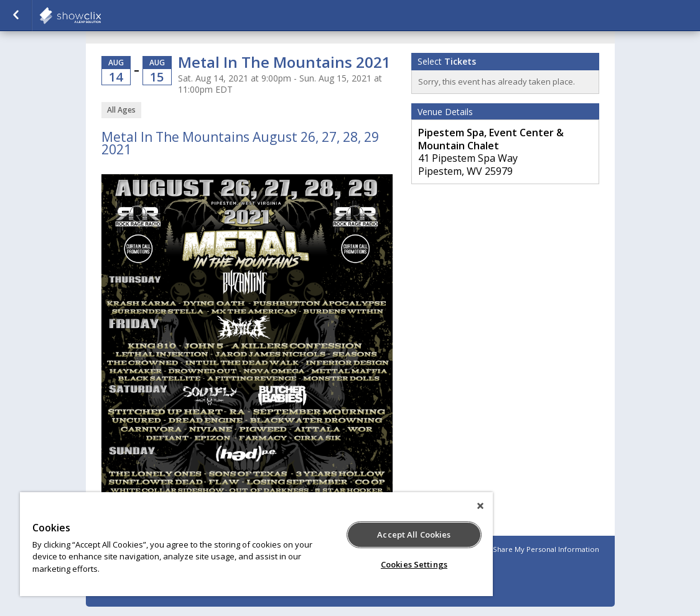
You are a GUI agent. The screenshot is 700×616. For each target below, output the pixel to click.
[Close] (480, 506)
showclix (101, 16)
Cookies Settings (414, 564)
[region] (256, 544)
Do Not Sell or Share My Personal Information (521, 549)
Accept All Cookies (414, 534)
